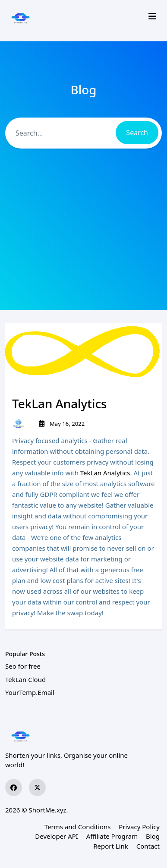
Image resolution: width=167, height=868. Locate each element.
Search (137, 133)
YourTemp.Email (30, 692)
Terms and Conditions (78, 827)
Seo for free (23, 666)
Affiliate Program (112, 836)
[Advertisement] (81, 209)
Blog (153, 836)
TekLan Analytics (60, 403)
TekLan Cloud (25, 679)
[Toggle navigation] (152, 16)
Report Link (111, 846)
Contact (148, 846)
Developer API (57, 836)
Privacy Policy (139, 827)
